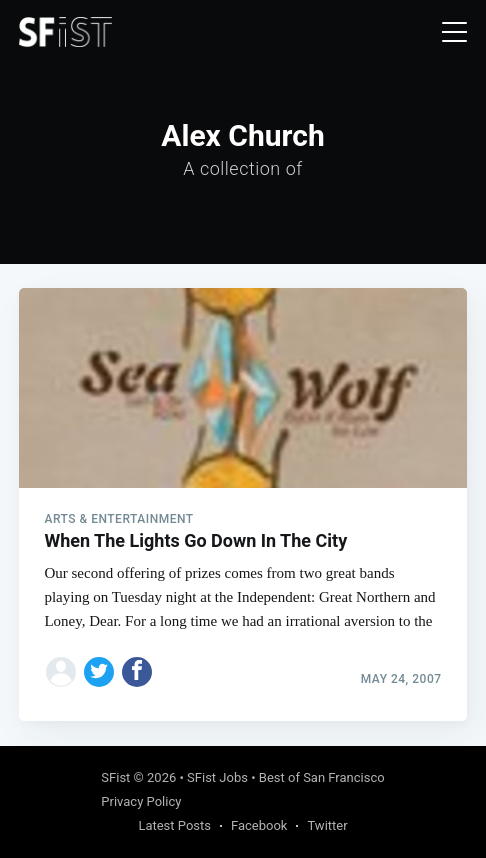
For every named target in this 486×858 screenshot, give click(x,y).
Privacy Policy (141, 801)
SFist (115, 777)
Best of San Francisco (322, 777)
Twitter (327, 825)
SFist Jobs (217, 777)
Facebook (259, 825)
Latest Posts (174, 825)
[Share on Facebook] (137, 672)
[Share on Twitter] (99, 672)
